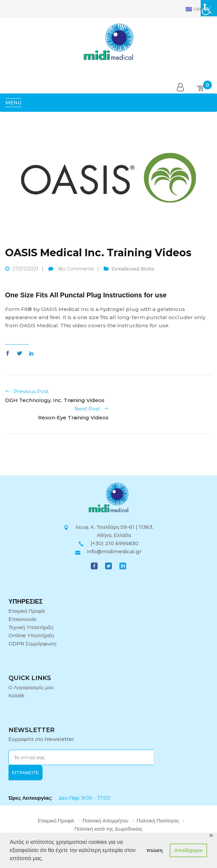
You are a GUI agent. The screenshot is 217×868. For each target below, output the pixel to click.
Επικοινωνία (22, 619)
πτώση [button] (154, 850)
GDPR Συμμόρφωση (32, 644)
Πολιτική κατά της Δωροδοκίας (109, 829)
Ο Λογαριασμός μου (31, 687)
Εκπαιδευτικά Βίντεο (133, 269)
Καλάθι (16, 696)
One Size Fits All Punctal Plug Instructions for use (86, 295)
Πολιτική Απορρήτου (106, 821)
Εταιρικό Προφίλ (27, 611)
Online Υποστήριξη (31, 635)
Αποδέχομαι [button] (188, 850)
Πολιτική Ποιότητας (158, 821)
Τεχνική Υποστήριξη (31, 627)
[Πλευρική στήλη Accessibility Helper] (209, 8)
